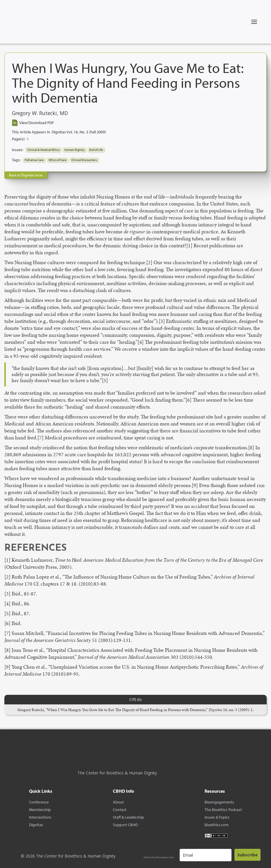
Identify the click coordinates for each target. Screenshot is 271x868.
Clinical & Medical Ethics (43, 150)
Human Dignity (74, 150)
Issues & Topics (217, 817)
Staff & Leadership (128, 817)
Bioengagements (219, 802)
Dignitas (36, 825)
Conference (39, 802)
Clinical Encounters (84, 160)
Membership (40, 810)
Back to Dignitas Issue (26, 175)
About (118, 802)
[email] (206, 855)
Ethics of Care (58, 160)
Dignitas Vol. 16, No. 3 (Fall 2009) (79, 132)
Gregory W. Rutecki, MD (40, 113)
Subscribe (247, 855)
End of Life (96, 150)
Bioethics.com (217, 825)
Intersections (40, 817)
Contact (120, 810)
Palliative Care (34, 160)
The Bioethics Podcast (223, 810)
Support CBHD (125, 825)
